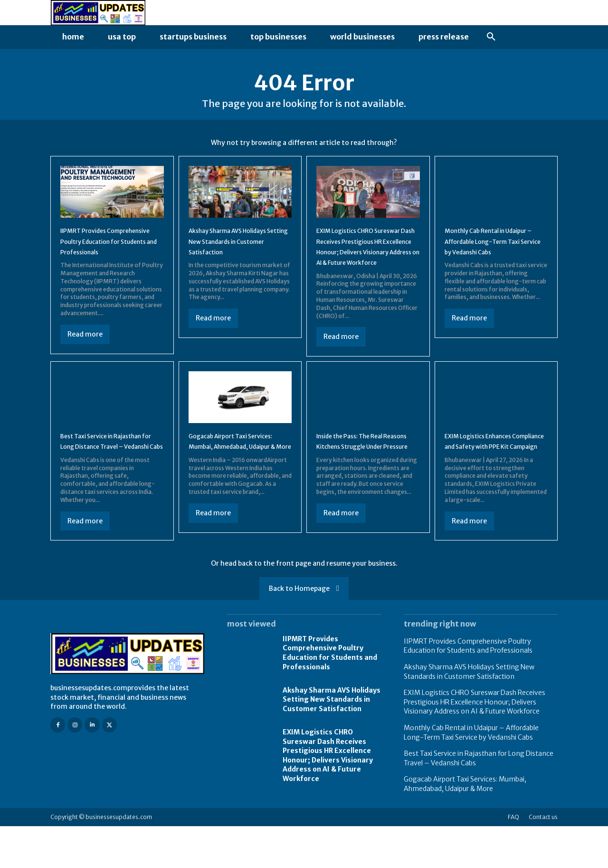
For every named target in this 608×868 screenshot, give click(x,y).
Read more (85, 352)
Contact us (543, 859)
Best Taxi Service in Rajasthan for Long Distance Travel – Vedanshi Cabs (110, 475)
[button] (491, 37)
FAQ (513, 859)
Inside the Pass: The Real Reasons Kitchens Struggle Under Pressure (364, 475)
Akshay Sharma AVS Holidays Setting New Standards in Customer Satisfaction (332, 742)
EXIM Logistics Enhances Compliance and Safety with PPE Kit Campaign (494, 475)
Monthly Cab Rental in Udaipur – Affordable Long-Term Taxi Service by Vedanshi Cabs (471, 775)
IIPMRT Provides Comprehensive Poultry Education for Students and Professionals (330, 695)
